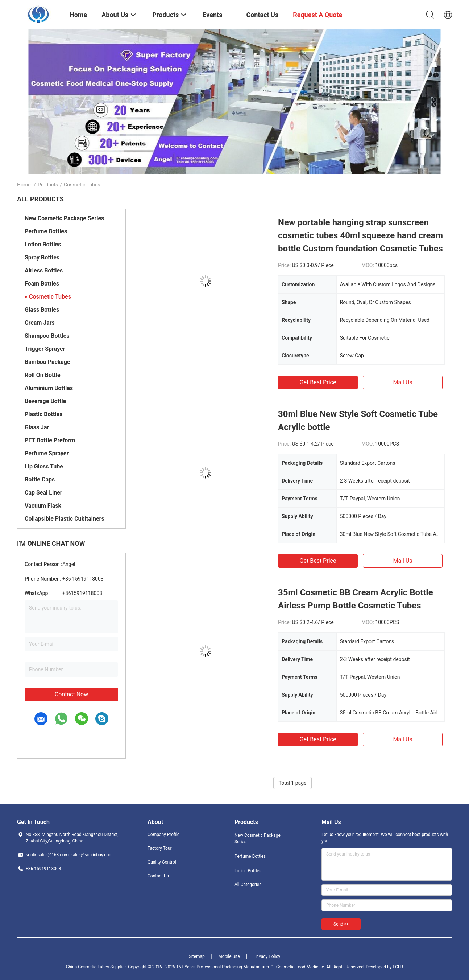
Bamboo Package (47, 362)
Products (48, 185)
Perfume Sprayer (47, 453)
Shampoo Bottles (47, 336)
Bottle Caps (40, 479)
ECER (398, 967)
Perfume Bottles (46, 231)
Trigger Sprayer (45, 349)
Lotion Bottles (43, 244)
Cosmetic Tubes (50, 297)
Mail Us (402, 382)
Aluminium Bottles (49, 388)
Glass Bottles (42, 310)
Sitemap (197, 956)
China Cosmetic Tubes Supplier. (97, 967)
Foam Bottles (42, 284)
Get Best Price (318, 382)
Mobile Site (229, 956)
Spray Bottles (42, 257)
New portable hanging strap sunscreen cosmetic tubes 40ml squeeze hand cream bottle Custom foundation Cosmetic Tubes (360, 235)
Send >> (341, 924)
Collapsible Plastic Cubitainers (65, 519)
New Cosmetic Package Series (64, 218)
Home (24, 185)
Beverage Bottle (45, 401)
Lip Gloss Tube (44, 466)
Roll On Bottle (43, 375)
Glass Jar (37, 427)
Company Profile (163, 835)
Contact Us (158, 876)
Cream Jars (40, 323)
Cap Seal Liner (43, 493)
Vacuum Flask (43, 506)
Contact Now (71, 694)
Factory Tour (160, 848)
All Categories (248, 885)
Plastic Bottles (43, 414)
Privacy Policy (267, 956)
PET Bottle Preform (50, 440)
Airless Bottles (44, 270)
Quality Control (162, 862)
